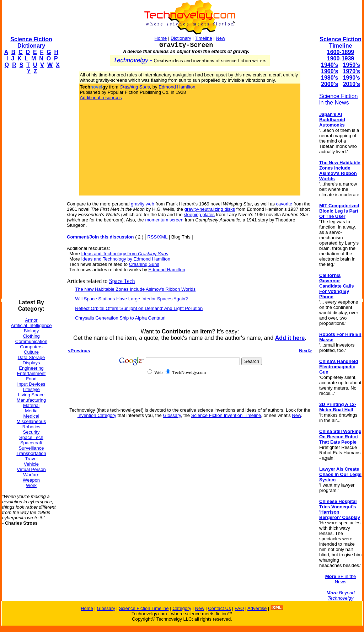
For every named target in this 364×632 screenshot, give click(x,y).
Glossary (172, 415)
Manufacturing (31, 400)
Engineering (31, 368)
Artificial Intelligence (31, 325)
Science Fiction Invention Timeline (226, 415)
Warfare (31, 475)
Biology (31, 331)
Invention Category (97, 415)
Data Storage (31, 357)
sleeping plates (199, 215)
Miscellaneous (31, 421)
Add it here (290, 338)
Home (161, 38)
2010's (352, 84)
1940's (330, 65)
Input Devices (31, 384)
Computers (31, 347)
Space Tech (31, 437)
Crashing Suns (144, 264)
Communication (31, 341)
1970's (352, 71)
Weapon (31, 480)
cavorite (284, 204)
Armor (31, 320)
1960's (330, 71)
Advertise (257, 608)
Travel (31, 459)
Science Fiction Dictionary (31, 42)
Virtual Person (31, 469)
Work (31, 485)
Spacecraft (31, 443)
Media (31, 411)
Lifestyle (31, 389)
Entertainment (31, 373)
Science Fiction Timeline (340, 42)
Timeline (204, 38)
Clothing (31, 336)
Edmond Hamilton (177, 87)
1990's (352, 78)
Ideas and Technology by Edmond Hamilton (126, 259)
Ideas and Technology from (125, 254)
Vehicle (31, 464)
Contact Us (219, 608)
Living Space (31, 395)
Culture (31, 352)
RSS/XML (157, 237)
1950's (352, 65)
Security (31, 432)
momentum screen (164, 220)
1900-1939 (341, 58)
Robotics (31, 427)
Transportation (31, 453)
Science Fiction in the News (339, 99)
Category (182, 608)
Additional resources (101, 98)
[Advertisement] (31, 187)
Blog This (181, 237)
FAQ (239, 608)
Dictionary (181, 38)
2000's (330, 84)
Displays (31, 363)
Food (31, 379)
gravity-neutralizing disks (210, 209)
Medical (31, 416)
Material (31, 405)
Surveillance (31, 448)
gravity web (143, 204)
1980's (330, 78)
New (220, 38)
